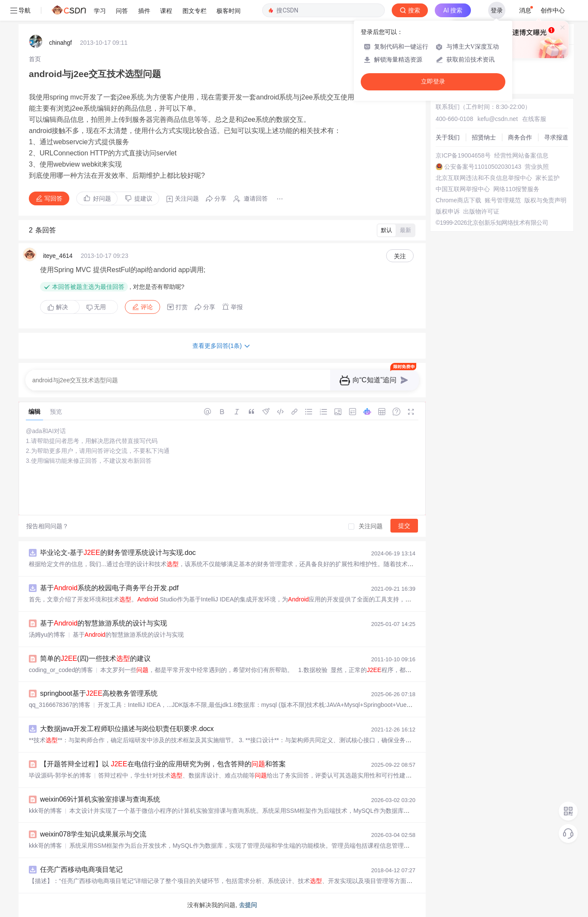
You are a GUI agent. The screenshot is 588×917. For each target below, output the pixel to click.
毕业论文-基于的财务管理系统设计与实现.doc (118, 553)
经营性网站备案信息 (521, 155)
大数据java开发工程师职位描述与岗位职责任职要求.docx (127, 729)
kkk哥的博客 (45, 811)
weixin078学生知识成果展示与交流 (93, 834)
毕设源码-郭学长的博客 (60, 775)
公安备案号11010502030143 (483, 167)
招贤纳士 (484, 137)
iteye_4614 (58, 256)
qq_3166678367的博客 (60, 705)
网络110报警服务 (516, 189)
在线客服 (534, 119)
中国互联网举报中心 (463, 189)
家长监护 (548, 178)
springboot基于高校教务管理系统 (99, 693)
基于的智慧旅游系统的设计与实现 (104, 623)
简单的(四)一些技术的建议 (95, 658)
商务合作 (520, 137)
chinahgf (60, 43)
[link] (35, 59)
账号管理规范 (503, 200)
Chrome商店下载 (458, 200)
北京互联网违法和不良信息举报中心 (484, 178)
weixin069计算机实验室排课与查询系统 (100, 799)
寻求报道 (556, 137)
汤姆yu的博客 (47, 635)
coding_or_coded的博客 (61, 670)
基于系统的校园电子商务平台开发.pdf (109, 588)
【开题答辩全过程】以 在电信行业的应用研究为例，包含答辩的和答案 (163, 764)
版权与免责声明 (545, 200)
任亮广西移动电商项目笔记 (81, 869)
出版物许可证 (481, 211)
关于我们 (448, 137)
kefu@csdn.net (498, 119)
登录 (497, 10)
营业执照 (537, 167)
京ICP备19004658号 (463, 155)
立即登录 (433, 82)
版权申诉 (448, 211)
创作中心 (553, 10)
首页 (35, 59)
